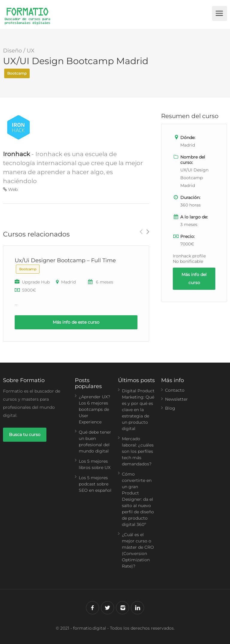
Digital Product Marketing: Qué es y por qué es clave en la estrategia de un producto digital (138, 410)
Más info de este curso (76, 322)
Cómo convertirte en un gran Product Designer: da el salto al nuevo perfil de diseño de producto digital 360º (138, 499)
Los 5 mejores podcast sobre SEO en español (95, 484)
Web (10, 189)
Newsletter (176, 399)
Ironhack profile (189, 256)
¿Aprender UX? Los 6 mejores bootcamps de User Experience (94, 409)
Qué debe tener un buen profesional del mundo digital (95, 442)
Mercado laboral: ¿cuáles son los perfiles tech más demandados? (138, 451)
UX (31, 51)
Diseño (12, 51)
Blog (170, 408)
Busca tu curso (25, 435)
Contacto (175, 390)
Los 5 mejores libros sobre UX (95, 464)
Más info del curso (194, 279)
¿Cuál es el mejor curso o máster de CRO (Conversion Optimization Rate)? (138, 550)
